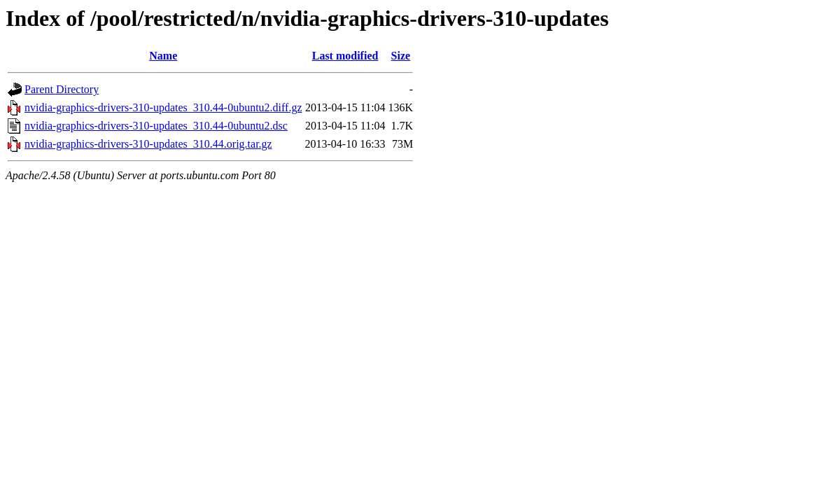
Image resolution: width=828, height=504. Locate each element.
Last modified (345, 56)
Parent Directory (62, 89)
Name (163, 56)
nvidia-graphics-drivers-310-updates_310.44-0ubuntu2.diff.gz (163, 107)
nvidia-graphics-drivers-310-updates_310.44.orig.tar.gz (148, 144)
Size (401, 56)
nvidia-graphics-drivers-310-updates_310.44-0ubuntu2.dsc (156, 126)
